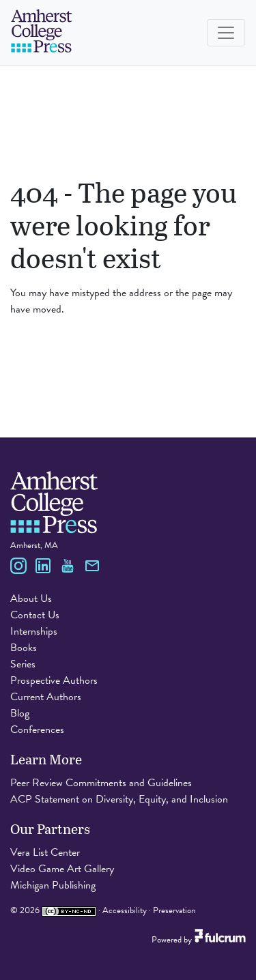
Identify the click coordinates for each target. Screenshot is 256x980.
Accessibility (125, 910)
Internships (34, 631)
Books (24, 648)
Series (23, 664)
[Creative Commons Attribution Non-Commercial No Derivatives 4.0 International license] (69, 910)
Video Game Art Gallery (62, 869)
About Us (31, 599)
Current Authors (46, 697)
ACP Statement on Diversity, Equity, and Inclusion (119, 799)
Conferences (37, 730)
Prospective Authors (54, 680)
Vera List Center (45, 852)
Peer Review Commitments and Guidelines (101, 783)
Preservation (174, 910)
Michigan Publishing (53, 885)
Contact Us (35, 615)
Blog (20, 713)
